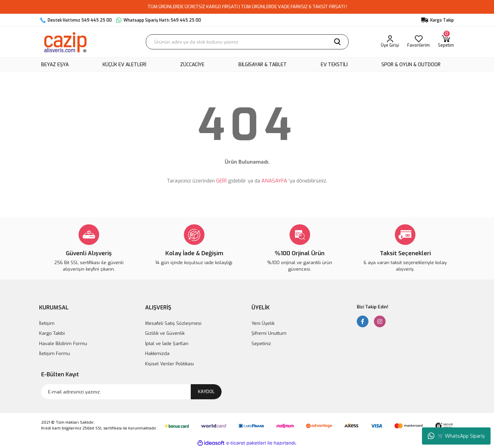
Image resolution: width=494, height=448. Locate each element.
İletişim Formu (55, 353)
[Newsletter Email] (131, 392)
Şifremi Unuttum (269, 333)
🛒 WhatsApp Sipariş (456, 436)
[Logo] (65, 42)
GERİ (221, 181)
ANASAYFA (274, 181)
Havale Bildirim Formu (63, 344)
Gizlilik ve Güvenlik (165, 333)
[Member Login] (390, 42)
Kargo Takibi (52, 333)
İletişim (47, 323)
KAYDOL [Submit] (206, 392)
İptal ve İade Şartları (167, 344)
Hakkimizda (157, 353)
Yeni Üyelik (263, 323)
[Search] (247, 42)
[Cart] (446, 42)
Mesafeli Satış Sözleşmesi (173, 323)
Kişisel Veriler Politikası (169, 364)
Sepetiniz (261, 344)
